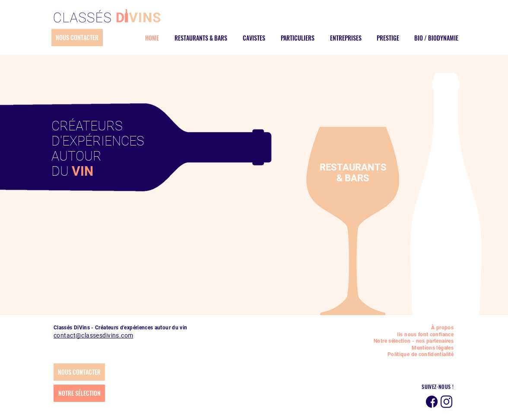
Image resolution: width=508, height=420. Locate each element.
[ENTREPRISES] (292, 205)
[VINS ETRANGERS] (349, 205)
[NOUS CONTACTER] (77, 38)
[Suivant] (409, 171)
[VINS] (321, 205)
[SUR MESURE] (435, 205)
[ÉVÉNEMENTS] (302, 205)
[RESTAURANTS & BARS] (263, 206)
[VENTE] (416, 205)
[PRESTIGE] (311, 205)
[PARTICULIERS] (283, 205)
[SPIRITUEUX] (340, 205)
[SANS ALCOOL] (444, 205)
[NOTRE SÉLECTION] (79, 393)
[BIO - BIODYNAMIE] (368, 205)
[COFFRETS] (425, 205)
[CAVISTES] (273, 205)
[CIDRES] (359, 205)
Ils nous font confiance (425, 335)
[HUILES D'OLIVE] (387, 205)
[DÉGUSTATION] (397, 205)
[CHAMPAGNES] (330, 205)
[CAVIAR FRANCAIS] (378, 205)
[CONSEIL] (406, 205)
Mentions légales (433, 348)
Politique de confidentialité (421, 354)
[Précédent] (298, 171)
